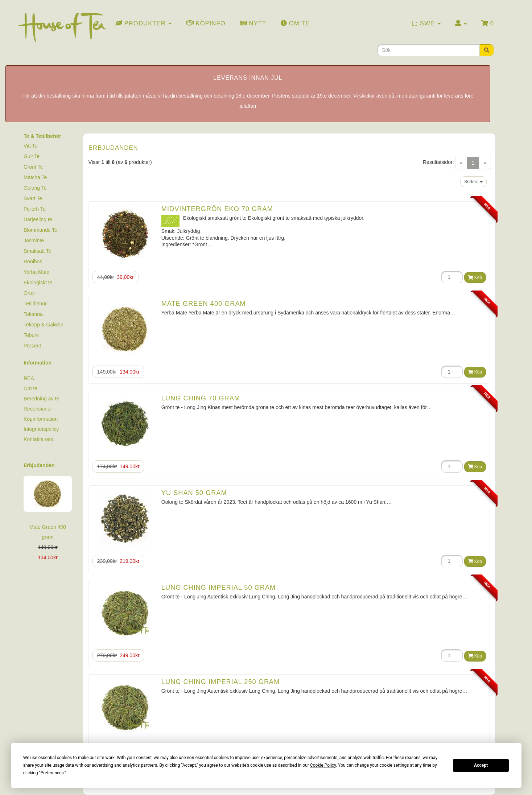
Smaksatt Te (38, 251)
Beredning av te (41, 399)
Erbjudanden (39, 465)
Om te (30, 388)
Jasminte (34, 240)
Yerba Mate (36, 272)
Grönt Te (33, 167)
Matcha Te (35, 177)
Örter (29, 293)
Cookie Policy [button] (323, 765)
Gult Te (32, 156)
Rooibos (33, 261)
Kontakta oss (38, 439)
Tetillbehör (35, 304)
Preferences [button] (52, 773)
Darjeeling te (38, 219)
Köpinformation (41, 419)
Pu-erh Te (34, 209)
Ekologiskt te (38, 283)
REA (29, 378)
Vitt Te (30, 146)
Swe (426, 24)
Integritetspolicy (41, 429)
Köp (475, 277)
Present (32, 346)
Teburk (31, 335)
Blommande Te (40, 230)
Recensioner (38, 409)
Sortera (473, 182)
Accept (481, 765)
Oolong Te (35, 188)
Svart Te (33, 198)
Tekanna (33, 314)
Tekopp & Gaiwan (44, 325)
